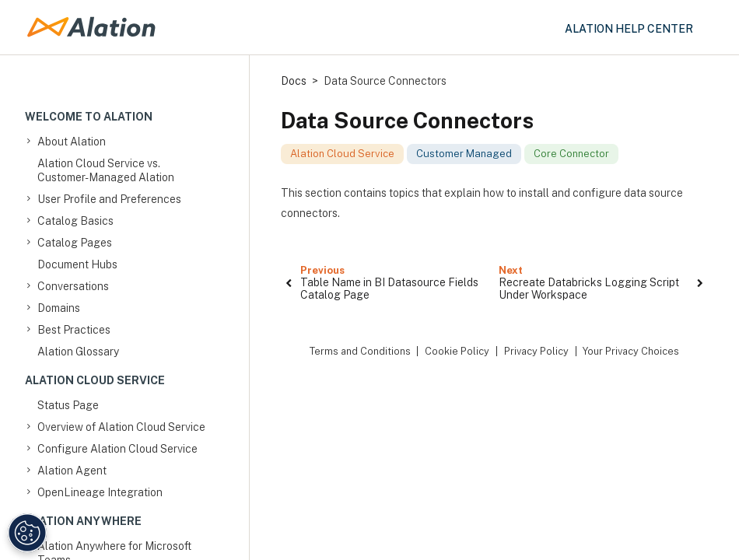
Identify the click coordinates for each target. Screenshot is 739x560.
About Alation (72, 142)
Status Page (68, 405)
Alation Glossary (78, 352)
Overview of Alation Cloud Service (121, 427)
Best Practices (74, 330)
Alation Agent (72, 471)
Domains (59, 308)
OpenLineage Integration (100, 492)
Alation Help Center (629, 29)
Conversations (73, 286)
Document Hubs (77, 264)
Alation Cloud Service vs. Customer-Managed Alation (106, 170)
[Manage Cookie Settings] (27, 533)
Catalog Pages (75, 243)
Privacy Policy (536, 351)
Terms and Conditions (360, 351)
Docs (294, 81)
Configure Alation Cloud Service (117, 449)
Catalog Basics (75, 221)
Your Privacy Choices (631, 351)
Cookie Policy (457, 351)
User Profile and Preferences (109, 199)
